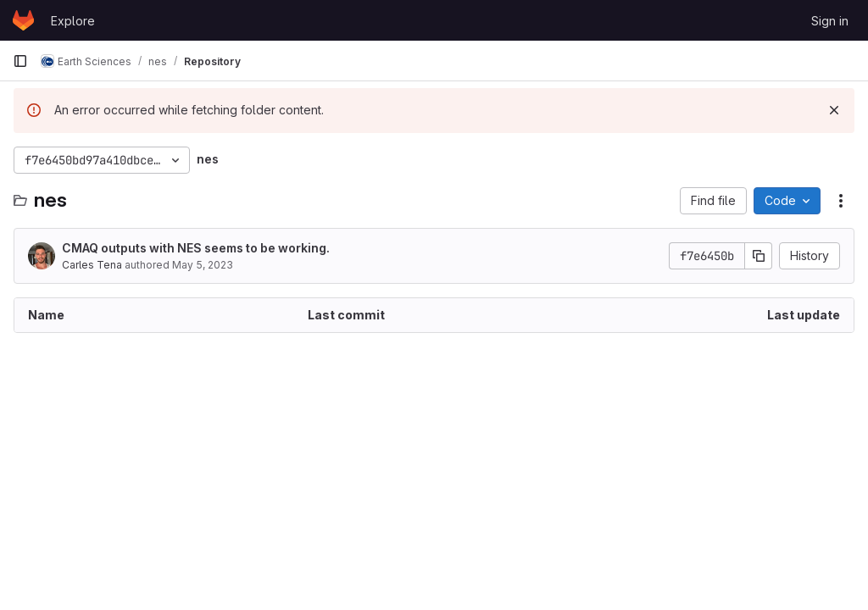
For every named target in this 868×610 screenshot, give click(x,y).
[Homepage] (23, 20)
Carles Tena (92, 265)
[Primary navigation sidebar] (20, 61)
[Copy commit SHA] (759, 256)
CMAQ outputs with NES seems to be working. (196, 248)
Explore (73, 21)
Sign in (830, 21)
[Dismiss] (834, 110)
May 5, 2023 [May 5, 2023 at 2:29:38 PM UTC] (203, 265)
